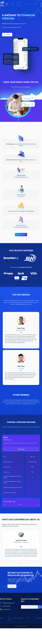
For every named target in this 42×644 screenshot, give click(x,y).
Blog (30, 4)
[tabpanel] (21, 471)
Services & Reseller (19, 4)
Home (7, 4)
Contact (36, 4)
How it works (13, 4)
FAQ (25, 4)
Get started (21, 449)
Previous (38, 505)
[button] (7, 35)
